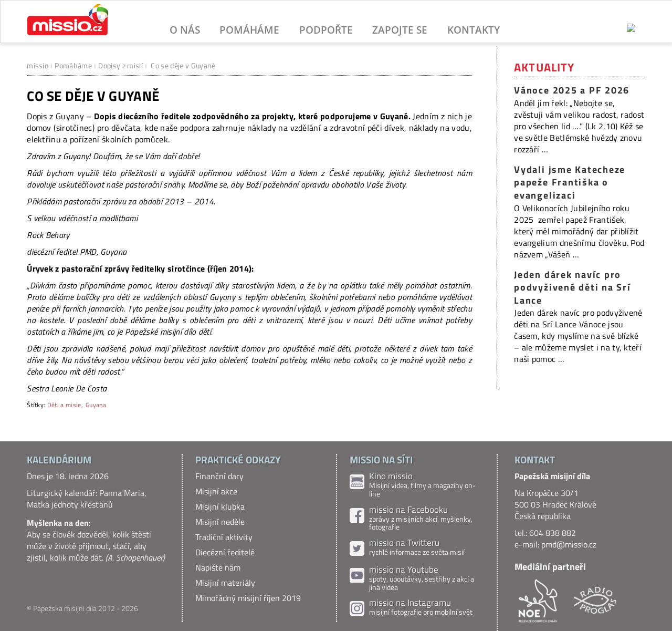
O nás (185, 30)
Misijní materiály (225, 583)
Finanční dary (219, 476)
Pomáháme (249, 30)
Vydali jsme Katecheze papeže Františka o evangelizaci (570, 182)
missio (38, 65)
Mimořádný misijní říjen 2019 (248, 598)
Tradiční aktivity (224, 537)
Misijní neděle (220, 522)
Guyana (96, 405)
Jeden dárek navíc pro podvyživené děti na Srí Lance (572, 287)
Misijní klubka (220, 506)
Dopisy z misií (120, 65)
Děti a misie (64, 405)
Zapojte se (400, 30)
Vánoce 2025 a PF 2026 (572, 90)
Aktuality (544, 67)
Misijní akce (216, 491)
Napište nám (218, 567)
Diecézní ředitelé (225, 552)
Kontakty (474, 30)
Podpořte (326, 30)
